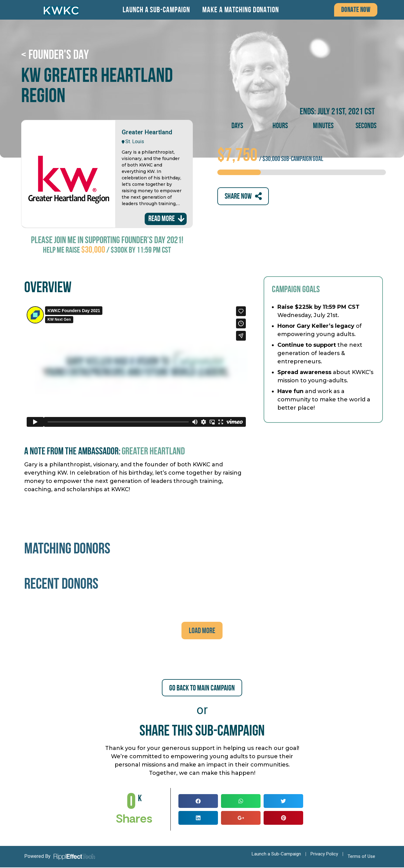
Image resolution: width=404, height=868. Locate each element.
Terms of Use (361, 857)
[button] (356, 10)
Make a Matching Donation (241, 10)
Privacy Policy (324, 855)
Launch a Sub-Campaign (156, 10)
